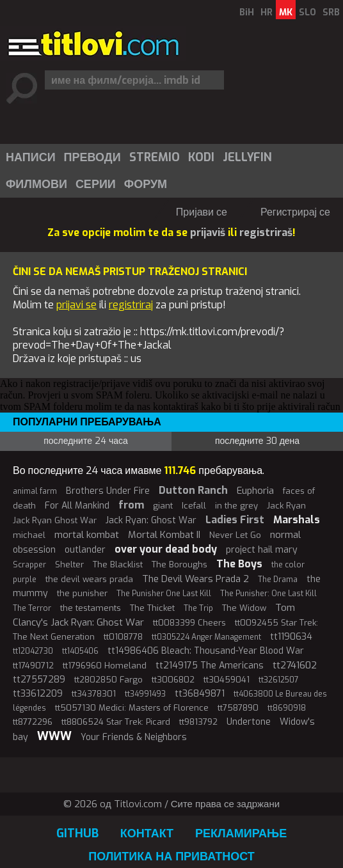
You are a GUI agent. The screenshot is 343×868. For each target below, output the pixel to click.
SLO (307, 12)
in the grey (236, 506)
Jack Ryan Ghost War (55, 520)
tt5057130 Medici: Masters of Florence (132, 708)
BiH (247, 12)
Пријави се (202, 212)
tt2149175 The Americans (210, 666)
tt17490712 (33, 666)
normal (285, 535)
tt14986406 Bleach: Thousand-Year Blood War (206, 651)
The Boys (239, 564)
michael (29, 535)
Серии (96, 184)
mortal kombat (87, 535)
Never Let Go (235, 535)
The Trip (198, 608)
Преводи (92, 157)
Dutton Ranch (193, 490)
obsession (34, 550)
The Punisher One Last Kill (164, 594)
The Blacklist (118, 564)
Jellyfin (247, 157)
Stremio (155, 157)
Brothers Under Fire (108, 491)
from (131, 505)
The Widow (244, 608)
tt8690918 (287, 708)
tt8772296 (33, 722)
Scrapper (29, 565)
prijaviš (208, 233)
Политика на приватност (171, 856)
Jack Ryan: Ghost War (151, 520)
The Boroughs (179, 564)
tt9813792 (198, 722)
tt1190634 (291, 637)
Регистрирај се (295, 212)
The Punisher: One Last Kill (268, 594)
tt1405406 (80, 651)
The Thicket (152, 608)
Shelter (69, 564)
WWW (54, 736)
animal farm (35, 491)
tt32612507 (279, 680)
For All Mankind (77, 506)
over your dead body (166, 549)
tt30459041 (227, 680)
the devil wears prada (89, 579)
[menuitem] (30, 157)
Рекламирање (241, 833)
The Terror (32, 608)
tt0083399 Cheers (189, 623)
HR (267, 12)
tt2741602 (295, 665)
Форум (146, 184)
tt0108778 (123, 637)
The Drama (278, 580)
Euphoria (255, 491)
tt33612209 (38, 694)
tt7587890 (238, 708)
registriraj (131, 305)
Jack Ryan (286, 506)
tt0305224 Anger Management (206, 637)
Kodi (201, 157)
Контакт (147, 833)
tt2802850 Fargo (108, 680)
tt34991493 (145, 694)
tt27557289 (39, 680)
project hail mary (262, 550)
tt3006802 (173, 680)
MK (286, 12)
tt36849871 (200, 694)
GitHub (77, 833)
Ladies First (235, 520)
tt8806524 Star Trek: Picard (116, 722)
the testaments (91, 608)
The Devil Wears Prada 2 (195, 579)
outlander (85, 550)
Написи (31, 157)
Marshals (297, 520)
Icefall (194, 506)
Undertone (249, 722)
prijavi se (76, 305)
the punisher (82, 593)
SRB (331, 12)
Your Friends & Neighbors (134, 737)
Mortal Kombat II (164, 535)
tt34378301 (94, 694)
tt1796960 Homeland (105, 666)
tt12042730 (33, 651)
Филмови (36, 184)
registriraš (266, 233)
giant (163, 506)
